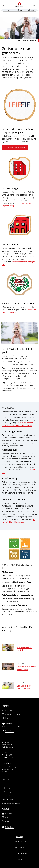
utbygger (31, 10)
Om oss (5, 785)
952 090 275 (22, 842)
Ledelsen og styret (9, 792)
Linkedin (8, 818)
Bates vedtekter (8, 800)
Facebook (9, 814)
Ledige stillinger (8, 788)
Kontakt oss (9, 731)
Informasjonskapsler (19, 853)
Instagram (9, 821)
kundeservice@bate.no (13, 714)
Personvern (20, 848)
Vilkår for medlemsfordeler (12, 803)
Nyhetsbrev (9, 827)
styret (20, 10)
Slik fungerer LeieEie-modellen (15, 148)
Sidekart (20, 859)
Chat (7, 718)
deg (8, 10)
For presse (6, 796)
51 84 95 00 (10, 711)
